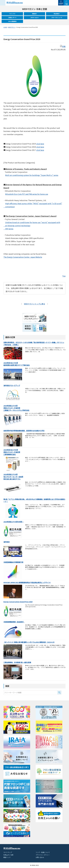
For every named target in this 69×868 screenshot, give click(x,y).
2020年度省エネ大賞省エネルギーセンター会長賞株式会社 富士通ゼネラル (13, 477)
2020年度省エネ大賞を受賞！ (14, 522)
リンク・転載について (43, 852)
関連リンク (7, 857)
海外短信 (7, 542)
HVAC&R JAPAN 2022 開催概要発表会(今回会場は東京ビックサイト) (27, 582)
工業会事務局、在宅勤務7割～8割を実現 (17, 662)
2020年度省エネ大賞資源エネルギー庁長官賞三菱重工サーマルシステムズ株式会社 (16, 408)
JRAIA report (34, 17)
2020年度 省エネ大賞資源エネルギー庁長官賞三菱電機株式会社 (12, 452)
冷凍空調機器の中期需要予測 (13, 562)
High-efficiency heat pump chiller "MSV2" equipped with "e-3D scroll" (34, 203)
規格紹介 (34, 14)
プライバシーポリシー (43, 855)
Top (64, 276)
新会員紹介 (57, 14)
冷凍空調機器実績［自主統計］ (14, 622)
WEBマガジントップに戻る (34, 304)
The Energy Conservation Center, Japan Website (23, 257)
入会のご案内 (66, 4)
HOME (5, 27)
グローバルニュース (57, 17)
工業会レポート (12, 17)
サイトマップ (8, 852)
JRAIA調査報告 (12, 21)
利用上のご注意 (8, 855)
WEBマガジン (12, 27)
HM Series (8, 229)
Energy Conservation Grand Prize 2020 (18, 602)
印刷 (63, 46)
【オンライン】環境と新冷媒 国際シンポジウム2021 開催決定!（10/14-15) (29, 642)
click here (40, 144)
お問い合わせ (40, 857)
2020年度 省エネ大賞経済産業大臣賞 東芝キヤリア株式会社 (17, 364)
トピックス (12, 14)
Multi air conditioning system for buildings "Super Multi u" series (32, 175)
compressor (9, 207)
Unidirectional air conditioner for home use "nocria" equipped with (33, 222)
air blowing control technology (17, 226)
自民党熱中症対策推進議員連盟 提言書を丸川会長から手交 (24, 431)
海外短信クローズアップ (12, 385)
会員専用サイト (61, 4)
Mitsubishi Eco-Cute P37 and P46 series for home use (27, 194)
